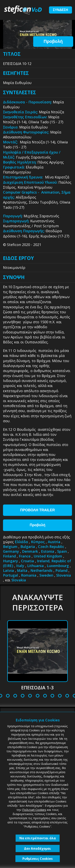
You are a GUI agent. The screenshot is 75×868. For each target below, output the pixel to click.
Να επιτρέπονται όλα (38, 838)
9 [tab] (37, 696)
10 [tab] (45, 696)
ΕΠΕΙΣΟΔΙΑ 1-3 (37, 687)
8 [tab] (30, 696)
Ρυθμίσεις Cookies (37, 859)
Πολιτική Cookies (34, 810)
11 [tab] (53, 696)
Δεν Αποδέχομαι (37, 848)
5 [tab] (8, 696)
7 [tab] (23, 696)
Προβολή (53, 41)
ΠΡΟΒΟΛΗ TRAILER (38, 510)
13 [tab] (67, 696)
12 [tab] (60, 696)
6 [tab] (15, 696)
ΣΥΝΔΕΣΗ (60, 10)
